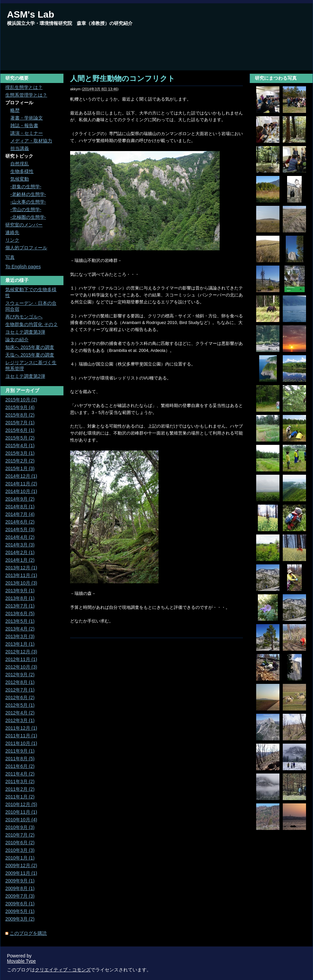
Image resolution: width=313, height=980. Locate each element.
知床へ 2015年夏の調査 (30, 347)
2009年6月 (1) (20, 904)
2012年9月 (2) (20, 675)
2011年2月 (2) (20, 789)
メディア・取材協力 (31, 141)
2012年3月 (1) (20, 720)
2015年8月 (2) (20, 415)
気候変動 (20, 179)
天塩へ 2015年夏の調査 (30, 355)
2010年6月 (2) (20, 843)
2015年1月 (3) (20, 468)
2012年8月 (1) (20, 682)
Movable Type (21, 961)
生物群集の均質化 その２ (32, 324)
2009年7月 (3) (20, 896)
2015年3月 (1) (20, 453)
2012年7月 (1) (20, 690)
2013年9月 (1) (20, 591)
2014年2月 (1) (20, 552)
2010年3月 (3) (20, 850)
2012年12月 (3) (21, 652)
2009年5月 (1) (20, 911)
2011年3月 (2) (20, 781)
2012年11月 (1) (21, 659)
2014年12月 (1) (21, 476)
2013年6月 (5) (20, 613)
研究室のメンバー (24, 225)
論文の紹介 (17, 340)
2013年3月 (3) (20, 636)
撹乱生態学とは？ (24, 87)
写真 (10, 257)
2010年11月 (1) (21, 812)
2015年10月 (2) (21, 400)
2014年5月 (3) (20, 530)
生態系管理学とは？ (26, 95)
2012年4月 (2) (20, 713)
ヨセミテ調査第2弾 (25, 376)
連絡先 (12, 232)
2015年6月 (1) (20, 430)
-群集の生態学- (26, 187)
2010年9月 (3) (20, 827)
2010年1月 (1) (20, 858)
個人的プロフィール (26, 248)
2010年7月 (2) (20, 835)
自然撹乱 (20, 164)
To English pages (23, 267)
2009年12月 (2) (21, 865)
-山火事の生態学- (28, 202)
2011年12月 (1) (21, 728)
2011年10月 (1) (21, 743)
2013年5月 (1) (20, 621)
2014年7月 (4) (20, 514)
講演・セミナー (27, 133)
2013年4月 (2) (20, 629)
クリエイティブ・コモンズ (63, 970)
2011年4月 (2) (20, 774)
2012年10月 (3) (21, 667)
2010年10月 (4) (21, 820)
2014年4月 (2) (20, 537)
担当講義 (20, 148)
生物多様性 (22, 171)
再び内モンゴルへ (24, 317)
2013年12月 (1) (21, 568)
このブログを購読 (28, 933)
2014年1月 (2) (20, 560)
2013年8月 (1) (20, 598)
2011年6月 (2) (20, 766)
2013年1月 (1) (20, 644)
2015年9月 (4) (20, 407)
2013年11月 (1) (21, 575)
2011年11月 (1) (21, 736)
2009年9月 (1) (20, 881)
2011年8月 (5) (20, 759)
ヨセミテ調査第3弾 (25, 332)
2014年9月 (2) (20, 499)
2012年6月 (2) (20, 697)
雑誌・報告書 (24, 125)
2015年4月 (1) (20, 446)
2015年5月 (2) (20, 438)
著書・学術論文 (27, 118)
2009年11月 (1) (21, 873)
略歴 (15, 110)
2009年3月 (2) (20, 919)
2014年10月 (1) (21, 491)
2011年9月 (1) (20, 751)
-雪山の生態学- (26, 209)
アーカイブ (28, 390)
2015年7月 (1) (20, 423)
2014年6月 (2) (20, 522)
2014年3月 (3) (20, 545)
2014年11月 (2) (21, 484)
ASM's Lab (31, 14)
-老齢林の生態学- (28, 194)
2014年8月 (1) (20, 507)
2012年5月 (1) (20, 705)
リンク (12, 240)
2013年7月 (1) (20, 606)
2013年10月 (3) (21, 583)
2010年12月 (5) (21, 804)
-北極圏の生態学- (28, 217)
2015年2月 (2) (20, 461)
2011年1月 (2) (20, 797)
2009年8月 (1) (20, 888)
